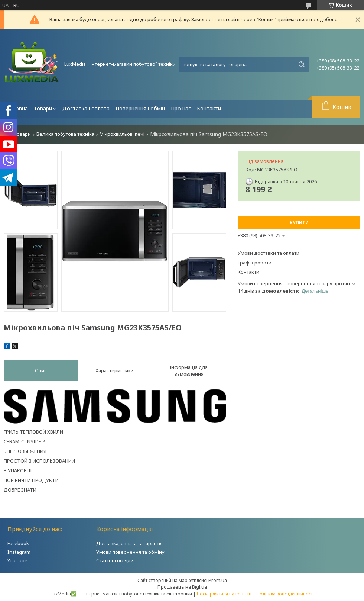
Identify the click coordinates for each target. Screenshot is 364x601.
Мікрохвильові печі (122, 134)
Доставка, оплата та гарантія (129, 543)
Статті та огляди (115, 560)
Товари (43, 108)
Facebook (18, 543)
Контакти (209, 108)
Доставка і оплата (86, 108)
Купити (299, 223)
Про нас (181, 108)
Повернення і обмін (140, 108)
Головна (17, 108)
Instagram (19, 552)
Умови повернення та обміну (130, 552)
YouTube (17, 560)
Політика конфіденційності (285, 594)
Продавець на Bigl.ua (182, 587)
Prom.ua (218, 580)
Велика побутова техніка (65, 134)
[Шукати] (302, 64)
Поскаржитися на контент (224, 594)
